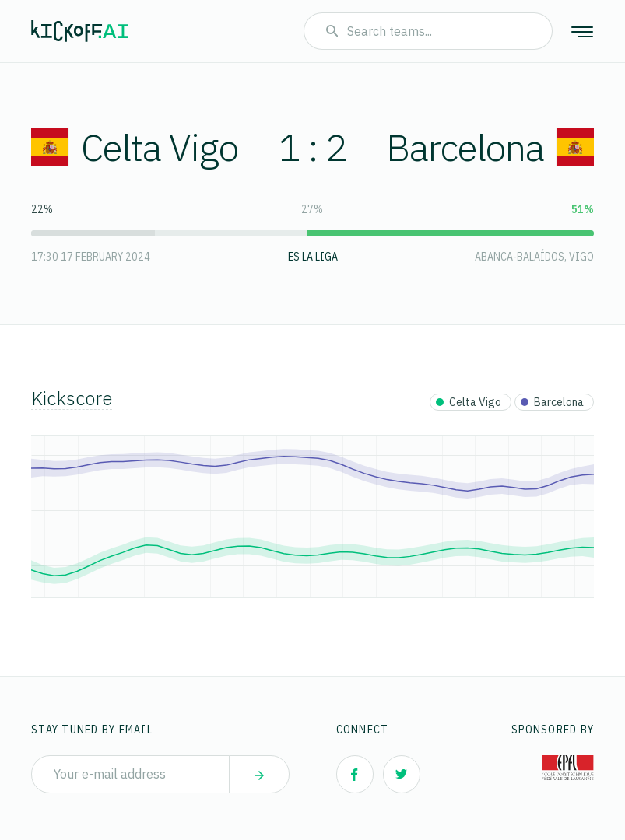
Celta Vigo (135, 147)
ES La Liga (313, 257)
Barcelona (490, 147)
